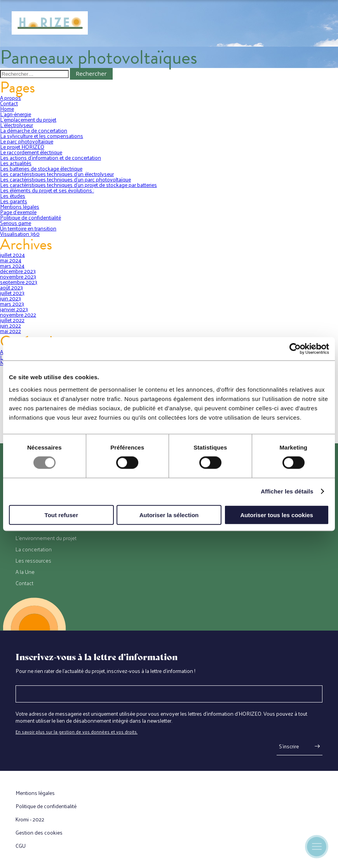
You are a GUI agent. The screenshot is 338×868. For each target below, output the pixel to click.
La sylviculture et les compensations (42, 136)
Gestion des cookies (39, 833)
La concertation (34, 549)
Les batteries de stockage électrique (41, 168)
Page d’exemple (18, 212)
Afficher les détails (287, 491)
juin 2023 (10, 298)
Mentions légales (20, 207)
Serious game (16, 223)
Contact (9, 103)
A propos (10, 98)
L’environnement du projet (46, 538)
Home (7, 109)
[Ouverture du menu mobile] (317, 847)
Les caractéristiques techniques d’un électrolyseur (57, 174)
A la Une (25, 572)
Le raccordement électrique (31, 152)
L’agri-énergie (16, 114)
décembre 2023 (18, 271)
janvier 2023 (14, 309)
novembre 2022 (18, 315)
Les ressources (33, 561)
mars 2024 (12, 266)
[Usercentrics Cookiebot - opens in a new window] (295, 349)
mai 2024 (11, 260)
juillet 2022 (12, 320)
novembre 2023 (18, 276)
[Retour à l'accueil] (50, 23)
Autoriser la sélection (169, 515)
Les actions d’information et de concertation (51, 158)
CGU (21, 846)
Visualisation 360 (20, 234)
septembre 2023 (19, 282)
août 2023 (11, 287)
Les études (13, 196)
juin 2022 (10, 325)
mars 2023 (12, 304)
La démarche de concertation (34, 130)
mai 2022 (10, 331)
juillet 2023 (12, 293)
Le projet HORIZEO (22, 147)
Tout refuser (61, 515)
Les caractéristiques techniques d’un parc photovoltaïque (65, 179)
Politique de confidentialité (30, 217)
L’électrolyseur (17, 125)
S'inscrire (289, 746)
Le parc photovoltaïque (27, 141)
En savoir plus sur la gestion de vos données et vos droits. (77, 732)
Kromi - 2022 (30, 819)
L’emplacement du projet (28, 119)
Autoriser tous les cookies (277, 515)
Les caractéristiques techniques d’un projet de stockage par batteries (78, 185)
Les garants (14, 201)
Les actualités (16, 163)
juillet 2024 (12, 255)
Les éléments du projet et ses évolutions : (47, 190)
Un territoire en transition (28, 228)
